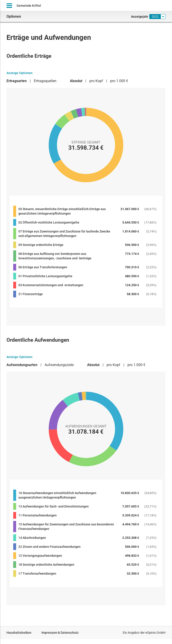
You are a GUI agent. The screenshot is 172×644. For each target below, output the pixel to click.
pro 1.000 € (119, 81)
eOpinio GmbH (155, 633)
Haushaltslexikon (19, 633)
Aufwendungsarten (22, 365)
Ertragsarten (17, 81)
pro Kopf (96, 81)
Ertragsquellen (45, 81)
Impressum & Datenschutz (60, 633)
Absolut (76, 81)
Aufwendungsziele (59, 365)
